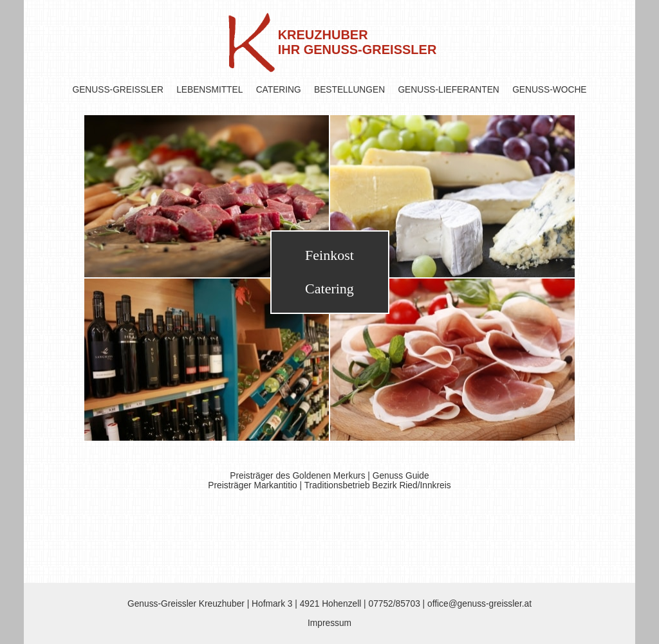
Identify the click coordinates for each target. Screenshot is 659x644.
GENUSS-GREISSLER (118, 90)
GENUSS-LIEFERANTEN (448, 90)
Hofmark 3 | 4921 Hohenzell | (310, 604)
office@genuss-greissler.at (479, 604)
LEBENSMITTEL (209, 90)
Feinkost (329, 255)
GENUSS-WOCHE (549, 90)
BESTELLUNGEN (349, 90)
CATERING (279, 90)
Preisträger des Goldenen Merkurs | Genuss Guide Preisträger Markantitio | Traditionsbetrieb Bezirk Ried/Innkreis (329, 481)
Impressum (329, 623)
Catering (329, 289)
